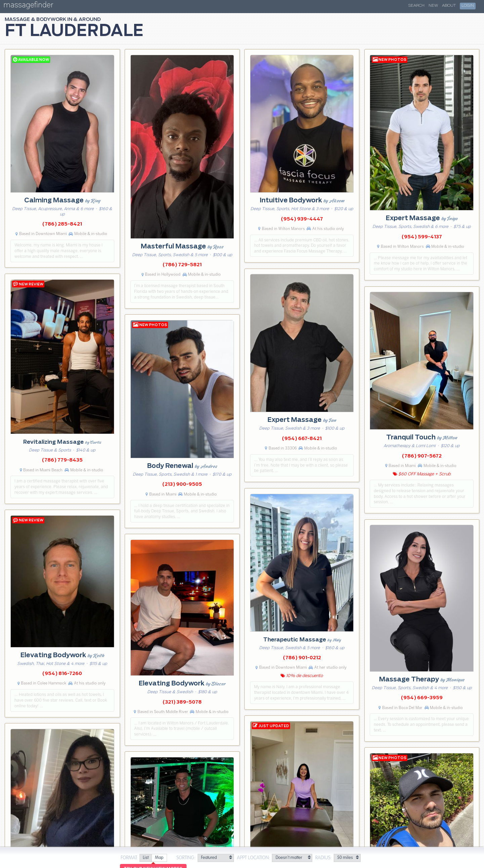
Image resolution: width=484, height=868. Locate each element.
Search (416, 6)
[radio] (146, 858)
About (449, 6)
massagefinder (28, 6)
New (433, 6)
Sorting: (186, 858)
